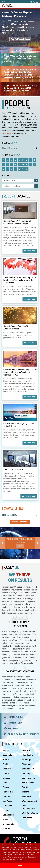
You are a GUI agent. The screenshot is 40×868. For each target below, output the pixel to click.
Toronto (26, 792)
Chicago (7, 778)
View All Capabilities (20, 522)
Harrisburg (8, 792)
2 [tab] (20, 51)
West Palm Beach (30, 813)
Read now (30, 251)
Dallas (6, 783)
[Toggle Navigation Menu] (37, 6)
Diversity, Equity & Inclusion (21, 734)
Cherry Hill (7, 773)
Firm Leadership (14, 717)
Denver (6, 787)
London (6, 810)
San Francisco (28, 778)
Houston (7, 796)
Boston (6, 760)
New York (26, 750)
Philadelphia (28, 755)
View (20, 546)
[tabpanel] (20, 543)
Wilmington (27, 818)
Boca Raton (8, 755)
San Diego (27, 773)
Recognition (12, 729)
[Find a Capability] (20, 515)
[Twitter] (34, 2)
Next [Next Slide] (37, 543)
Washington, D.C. (30, 801)
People (11, 143)
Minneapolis (8, 824)
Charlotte (7, 769)
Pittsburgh (27, 760)
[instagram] (37, 2)
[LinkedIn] (31, 2)
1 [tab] (17, 51)
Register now (29, 496)
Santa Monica (28, 783)
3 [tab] (23, 51)
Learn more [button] (20, 860)
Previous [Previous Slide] (3, 543)
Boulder (6, 764)
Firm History (12, 723)
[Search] (21, 2)
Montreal (7, 829)
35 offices (7, 134)
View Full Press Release (20, 39)
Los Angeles (8, 815)
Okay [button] (20, 865)
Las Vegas (7, 801)
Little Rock (8, 806)
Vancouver (27, 796)
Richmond (26, 764)
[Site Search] (12, 2)
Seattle (25, 787)
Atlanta (6, 750)
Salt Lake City (28, 769)
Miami (6, 819)
